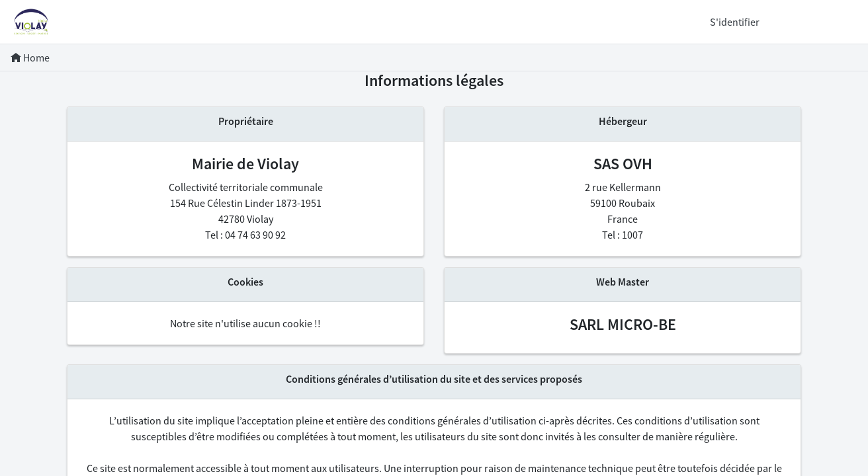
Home (30, 58)
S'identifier (735, 22)
